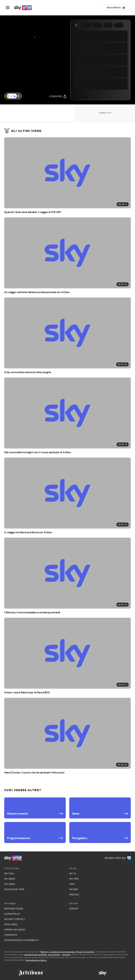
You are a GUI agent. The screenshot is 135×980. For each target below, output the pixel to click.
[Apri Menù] (10, 8)
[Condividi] (58, 96)
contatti (66, 955)
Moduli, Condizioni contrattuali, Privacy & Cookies (67, 952)
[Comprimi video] (77, 25)
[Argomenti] (116, 8)
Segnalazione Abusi (36, 960)
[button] (14, 96)
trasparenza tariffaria (35, 955)
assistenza (54, 955)
